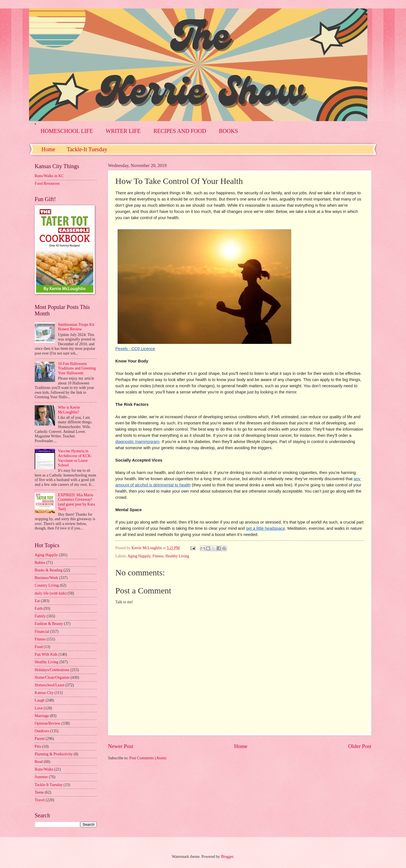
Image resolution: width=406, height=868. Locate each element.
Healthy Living (177, 556)
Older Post (360, 746)
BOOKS (228, 131)
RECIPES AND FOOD (180, 131)
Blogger (227, 857)
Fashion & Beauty (49, 624)
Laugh (40, 700)
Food (39, 647)
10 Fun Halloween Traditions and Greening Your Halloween (77, 368)
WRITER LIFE (123, 131)
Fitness (158, 556)
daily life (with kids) (51, 593)
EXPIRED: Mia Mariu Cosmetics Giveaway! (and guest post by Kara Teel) (77, 502)
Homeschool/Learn (50, 685)
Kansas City (44, 693)
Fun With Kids (46, 654)
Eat (37, 601)
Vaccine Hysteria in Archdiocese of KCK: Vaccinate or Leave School (75, 458)
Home (48, 149)
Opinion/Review (48, 723)
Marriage (42, 716)
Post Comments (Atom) (148, 758)
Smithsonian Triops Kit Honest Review (76, 327)
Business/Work (46, 578)
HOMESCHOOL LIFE (67, 131)
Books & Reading (49, 570)
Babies (40, 563)
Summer (41, 777)
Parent (40, 739)
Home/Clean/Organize (52, 677)
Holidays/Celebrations (52, 670)
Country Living (47, 585)
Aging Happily (139, 556)
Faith (39, 608)
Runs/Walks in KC (49, 176)
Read (39, 762)
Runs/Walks (44, 769)
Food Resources (47, 183)
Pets (38, 746)
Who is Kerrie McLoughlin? (69, 410)
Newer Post (121, 746)
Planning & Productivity (54, 754)
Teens (39, 792)
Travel (40, 800)
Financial (42, 632)
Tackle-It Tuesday (87, 149)
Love (39, 708)
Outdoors (42, 731)
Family (40, 616)
